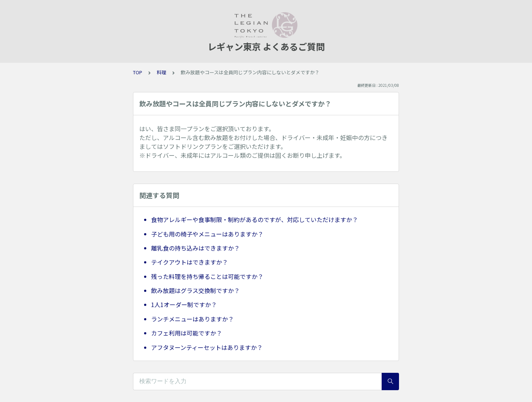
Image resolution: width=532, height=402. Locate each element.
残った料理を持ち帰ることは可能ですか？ (207, 276)
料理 (161, 72)
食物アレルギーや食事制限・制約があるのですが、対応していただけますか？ (255, 219)
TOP (138, 72)
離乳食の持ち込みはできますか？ (195, 248)
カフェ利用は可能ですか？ (187, 333)
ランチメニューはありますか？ (192, 319)
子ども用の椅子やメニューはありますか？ (207, 234)
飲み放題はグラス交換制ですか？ (195, 290)
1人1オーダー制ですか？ (184, 304)
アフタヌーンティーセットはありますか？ (207, 347)
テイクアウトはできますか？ (190, 262)
